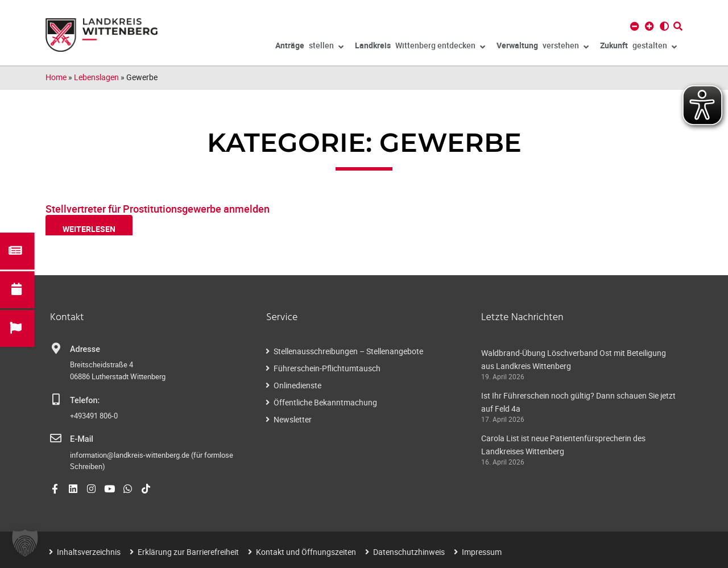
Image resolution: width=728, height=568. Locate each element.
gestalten (638, 47)
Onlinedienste (297, 385)
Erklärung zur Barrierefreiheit (188, 552)
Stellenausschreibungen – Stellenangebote (348, 351)
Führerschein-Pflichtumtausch (327, 368)
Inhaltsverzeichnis (89, 552)
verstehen (543, 47)
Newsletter (293, 419)
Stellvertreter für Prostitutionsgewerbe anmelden (158, 209)
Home (56, 77)
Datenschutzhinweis (409, 552)
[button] (25, 543)
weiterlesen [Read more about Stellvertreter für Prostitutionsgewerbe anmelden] (89, 229)
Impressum (482, 552)
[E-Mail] (56, 438)
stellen (309, 47)
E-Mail (82, 439)
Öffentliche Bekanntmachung (325, 402)
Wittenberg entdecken (420, 47)
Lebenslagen (96, 77)
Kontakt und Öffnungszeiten (306, 552)
